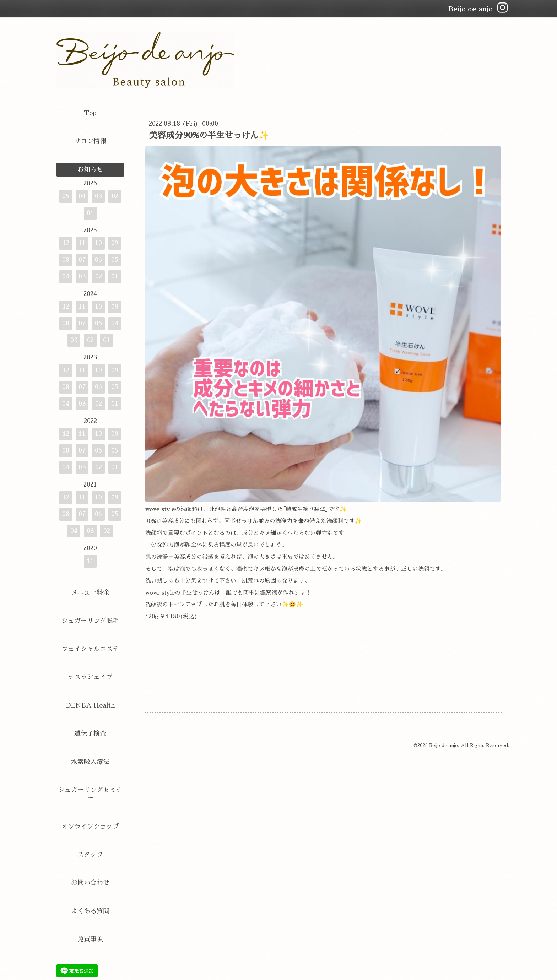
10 (98, 243)
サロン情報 (90, 141)
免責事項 (90, 939)
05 (66, 196)
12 (66, 243)
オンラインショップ (90, 827)
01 (90, 213)
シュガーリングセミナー (90, 794)
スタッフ (90, 855)
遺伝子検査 (90, 733)
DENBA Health (90, 705)
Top (90, 113)
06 (98, 260)
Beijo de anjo (444, 745)
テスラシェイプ (90, 677)
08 (66, 260)
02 (115, 196)
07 (82, 260)
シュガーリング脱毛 (90, 621)
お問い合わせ (90, 883)
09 (115, 243)
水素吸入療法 (90, 762)
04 (82, 196)
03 (99, 196)
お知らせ (90, 169)
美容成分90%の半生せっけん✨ (209, 135)
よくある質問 (90, 911)
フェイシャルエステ (90, 649)
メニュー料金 (90, 592)
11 (82, 243)
